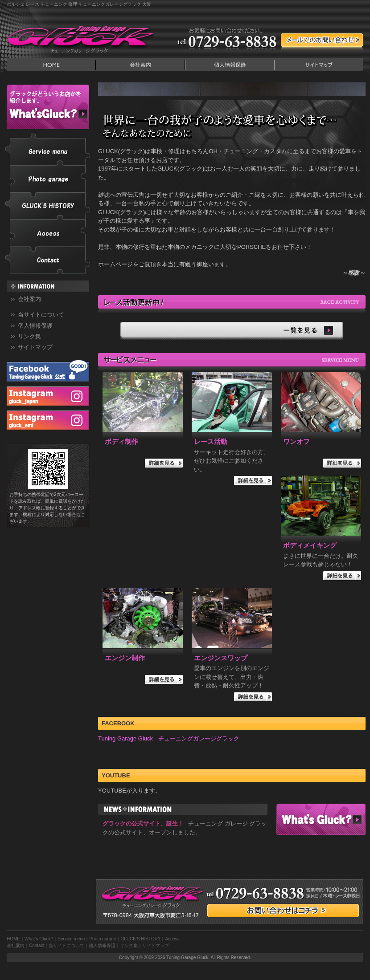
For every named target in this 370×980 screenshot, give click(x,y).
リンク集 (29, 336)
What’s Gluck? (321, 819)
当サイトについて (41, 315)
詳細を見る (164, 463)
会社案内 (140, 65)
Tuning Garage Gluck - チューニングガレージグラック (169, 738)
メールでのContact (322, 40)
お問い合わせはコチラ (283, 911)
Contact (48, 260)
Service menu (48, 149)
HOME (51, 65)
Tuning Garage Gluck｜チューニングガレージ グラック (80, 38)
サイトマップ (319, 65)
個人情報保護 (230, 65)
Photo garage (48, 179)
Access (48, 233)
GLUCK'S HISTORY (48, 206)
